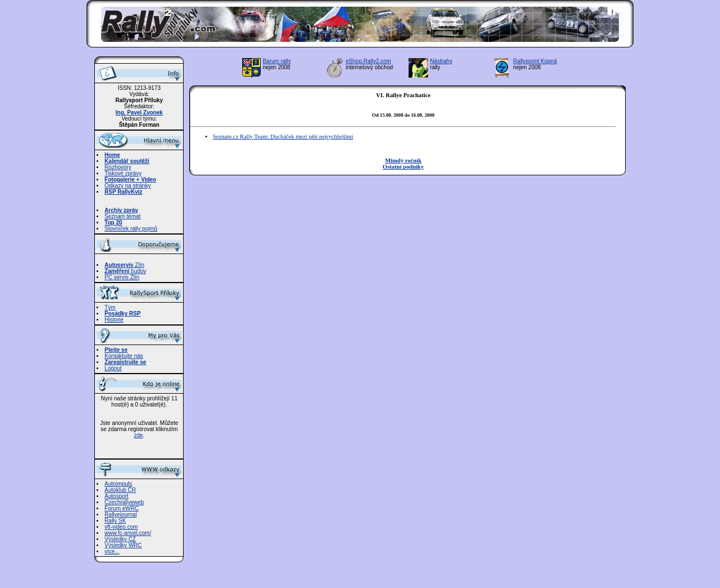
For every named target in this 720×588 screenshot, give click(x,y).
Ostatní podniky (404, 167)
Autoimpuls (118, 484)
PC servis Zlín (122, 277)
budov (125, 271)
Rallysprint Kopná (535, 61)
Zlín (124, 265)
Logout (113, 368)
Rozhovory (118, 167)
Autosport (116, 496)
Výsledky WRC (123, 545)
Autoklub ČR (120, 490)
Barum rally (277, 61)
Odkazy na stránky (128, 186)
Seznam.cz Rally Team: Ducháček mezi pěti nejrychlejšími (283, 137)
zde (138, 435)
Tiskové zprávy (123, 173)
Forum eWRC (121, 508)
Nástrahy (441, 61)
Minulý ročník (403, 161)
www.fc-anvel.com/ (128, 533)
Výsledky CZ (120, 539)
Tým (110, 307)
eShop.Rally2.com (369, 61)
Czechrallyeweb (124, 502)
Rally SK (115, 521)
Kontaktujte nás (124, 356)
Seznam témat (122, 216)
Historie (114, 320)
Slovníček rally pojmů (131, 229)
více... (112, 551)
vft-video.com (121, 527)
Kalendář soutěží (127, 161)
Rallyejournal (121, 515)
